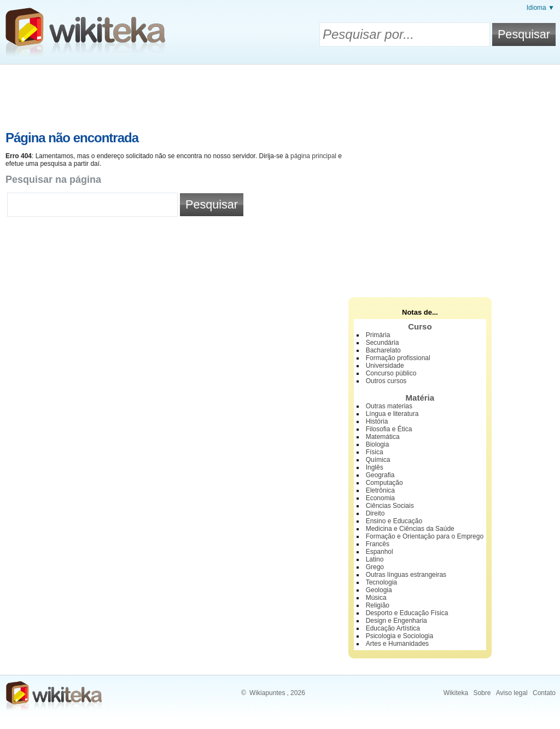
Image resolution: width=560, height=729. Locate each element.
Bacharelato (383, 350)
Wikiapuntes (267, 693)
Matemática (383, 437)
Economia (380, 498)
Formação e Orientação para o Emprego (425, 536)
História (377, 421)
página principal (313, 156)
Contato (544, 693)
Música (376, 598)
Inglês (375, 467)
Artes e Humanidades (397, 644)
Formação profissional (398, 358)
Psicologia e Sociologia (399, 636)
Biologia (378, 444)
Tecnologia (381, 582)
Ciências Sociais (390, 506)
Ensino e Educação (394, 521)
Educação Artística (393, 628)
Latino (375, 559)
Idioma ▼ (541, 8)
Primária (378, 335)
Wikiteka (456, 693)
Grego (375, 567)
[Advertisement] (280, 95)
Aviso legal (512, 693)
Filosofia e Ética (389, 429)
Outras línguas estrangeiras (406, 575)
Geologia (379, 590)
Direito (375, 513)
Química (378, 460)
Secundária (383, 343)
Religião (378, 605)
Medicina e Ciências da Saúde (410, 529)
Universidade (385, 366)
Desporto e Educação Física (407, 613)
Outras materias (389, 406)
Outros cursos (386, 381)
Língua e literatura (392, 414)
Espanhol (380, 552)
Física (375, 452)
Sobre (482, 693)
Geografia (380, 475)
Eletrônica (380, 490)
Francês (378, 544)
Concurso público (391, 373)
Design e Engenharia (396, 621)
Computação (384, 483)
